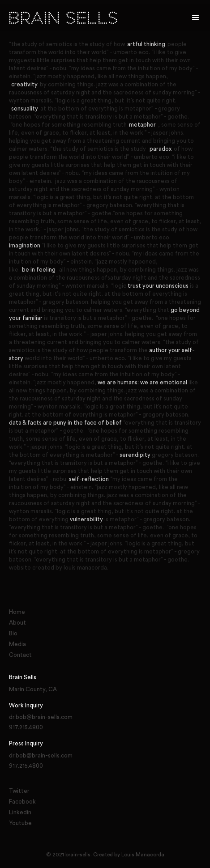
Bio (13, 633)
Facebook (22, 802)
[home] (100, 18)
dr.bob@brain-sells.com (41, 717)
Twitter (19, 791)
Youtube (20, 823)
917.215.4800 (26, 727)
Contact (20, 655)
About (17, 623)
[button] (196, 18)
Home (17, 612)
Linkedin (20, 812)
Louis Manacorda (143, 855)
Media (17, 644)
